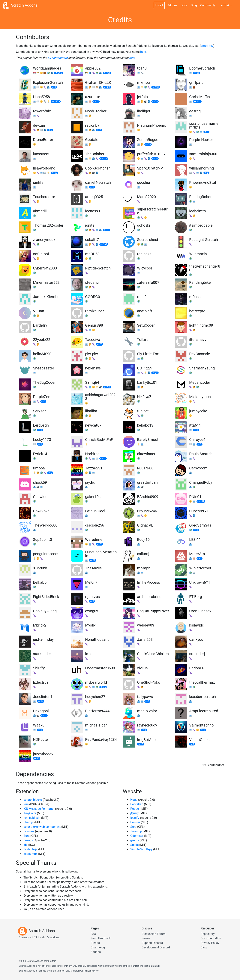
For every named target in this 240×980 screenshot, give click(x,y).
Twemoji (136, 831)
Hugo (134, 800)
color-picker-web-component (42, 827)
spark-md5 (30, 854)
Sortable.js (30, 849)
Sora (27, 836)
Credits (95, 943)
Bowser (135, 822)
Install (159, 5)
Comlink (29, 831)
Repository (208, 934)
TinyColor (30, 813)
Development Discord (156, 947)
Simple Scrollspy (141, 849)
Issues (146, 938)
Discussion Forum (154, 934)
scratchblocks (33, 800)
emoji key (207, 46)
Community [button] (208, 5)
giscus (135, 840)
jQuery (135, 813)
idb (25, 845)
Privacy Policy (210, 943)
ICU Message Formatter (39, 809)
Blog (194, 5)
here (143, 52)
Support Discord (152, 943)
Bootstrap (137, 804)
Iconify (135, 818)
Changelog (98, 947)
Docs (184, 5)
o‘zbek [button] (225, 5)
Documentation (211, 938)
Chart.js (28, 822)
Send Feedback (101, 938)
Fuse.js (28, 840)
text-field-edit (32, 818)
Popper (135, 809)
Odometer (137, 836)
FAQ (93, 934)
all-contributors (58, 58)
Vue (26, 804)
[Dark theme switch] (235, 3)
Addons (172, 5)
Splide (134, 845)
